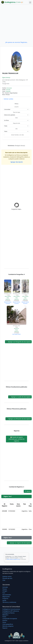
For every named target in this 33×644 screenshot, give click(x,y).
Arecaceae (9, 88)
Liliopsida (8, 91)
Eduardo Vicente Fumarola (8, 303)
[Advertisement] (16, 23)
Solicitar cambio (8, 99)
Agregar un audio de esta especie (20, 397)
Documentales (7, 595)
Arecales (8, 90)
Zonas (4, 622)
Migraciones (6, 597)
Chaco (16, 330)
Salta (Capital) (8, 296)
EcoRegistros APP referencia (11, 611)
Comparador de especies (10, 619)
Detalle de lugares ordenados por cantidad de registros (16, 439)
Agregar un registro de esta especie (19, 543)
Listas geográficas (8, 624)
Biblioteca (5, 615)
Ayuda (4, 600)
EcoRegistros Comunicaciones (11, 609)
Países (4, 617)
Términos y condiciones (9, 602)
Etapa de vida (16, 123)
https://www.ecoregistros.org (13, 559)
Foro (4, 593)
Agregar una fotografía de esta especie (18, 342)
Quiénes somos (7, 576)
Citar (4, 580)
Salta (8, 298)
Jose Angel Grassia (16, 334)
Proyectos (5, 598)
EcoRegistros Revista (9, 613)
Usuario (16, 107)
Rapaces (5, 628)
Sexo (16, 118)
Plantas (5, 589)
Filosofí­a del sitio (7, 578)
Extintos (5, 620)
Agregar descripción (16, 162)
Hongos (5, 591)
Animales (5, 587)
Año (16, 129)
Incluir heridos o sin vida (17, 135)
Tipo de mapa (17, 112)
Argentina (8, 299)
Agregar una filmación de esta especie (19, 419)
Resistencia (16, 329)
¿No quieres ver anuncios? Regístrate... (16, 42)
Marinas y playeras (8, 626)
